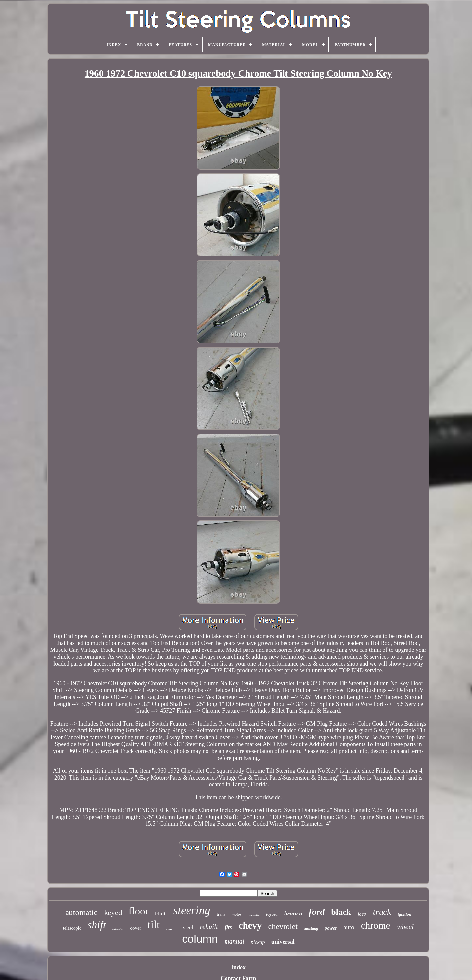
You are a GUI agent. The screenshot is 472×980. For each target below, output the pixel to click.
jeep (362, 914)
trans (221, 914)
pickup (258, 942)
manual (234, 941)
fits (228, 927)
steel (188, 927)
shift (97, 925)
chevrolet (283, 926)
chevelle (254, 915)
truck (382, 912)
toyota (272, 914)
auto (349, 927)
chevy (250, 925)
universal (283, 942)
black (341, 912)
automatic (81, 912)
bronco (293, 913)
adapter (118, 929)
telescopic (72, 928)
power (331, 928)
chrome (376, 925)
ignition (404, 914)
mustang (311, 928)
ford (317, 912)
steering (192, 910)
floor (139, 911)
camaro (171, 929)
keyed (113, 913)
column (200, 939)
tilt (154, 925)
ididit (161, 914)
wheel (405, 926)
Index (238, 967)
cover (136, 928)
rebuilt (209, 927)
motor (236, 914)
